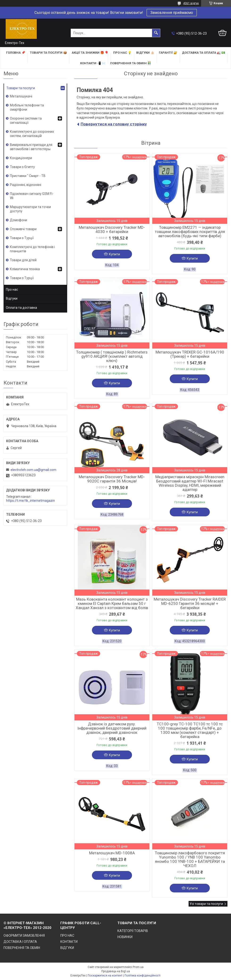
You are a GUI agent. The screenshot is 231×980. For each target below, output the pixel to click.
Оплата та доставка (21, 308)
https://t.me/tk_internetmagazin (31, 501)
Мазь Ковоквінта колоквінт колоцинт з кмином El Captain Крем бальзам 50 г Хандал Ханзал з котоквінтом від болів (112, 603)
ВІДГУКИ (67, 948)
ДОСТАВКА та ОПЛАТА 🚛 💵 (204, 53)
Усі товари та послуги (206, 904)
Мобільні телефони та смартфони (27, 107)
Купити (114, 254)
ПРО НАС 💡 (122, 53)
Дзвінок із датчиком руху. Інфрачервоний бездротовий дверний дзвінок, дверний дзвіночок (112, 728)
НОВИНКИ (125, 937)
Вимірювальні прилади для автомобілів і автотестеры (31, 147)
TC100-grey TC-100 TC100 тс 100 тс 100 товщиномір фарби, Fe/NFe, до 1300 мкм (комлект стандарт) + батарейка (190, 730)
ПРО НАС (67, 936)
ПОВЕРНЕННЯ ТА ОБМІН (22, 948)
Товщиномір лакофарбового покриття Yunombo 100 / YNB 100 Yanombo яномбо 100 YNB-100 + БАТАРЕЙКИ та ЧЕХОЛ (190, 859)
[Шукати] (156, 33)
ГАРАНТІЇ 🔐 (168, 53)
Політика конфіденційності (142, 976)
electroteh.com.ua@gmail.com (33, 470)
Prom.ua (138, 967)
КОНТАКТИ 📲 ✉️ (93, 63)
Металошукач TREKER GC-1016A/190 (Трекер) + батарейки (190, 354)
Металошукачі (21, 96)
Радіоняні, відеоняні (26, 185)
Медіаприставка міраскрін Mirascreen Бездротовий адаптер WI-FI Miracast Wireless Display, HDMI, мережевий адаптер (190, 483)
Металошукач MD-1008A (112, 853)
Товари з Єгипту (22, 167)
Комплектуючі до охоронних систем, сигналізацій (32, 134)
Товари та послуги (21, 88)
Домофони (19, 220)
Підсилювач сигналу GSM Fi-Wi (32, 196)
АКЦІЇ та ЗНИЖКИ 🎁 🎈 (90, 53)
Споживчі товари (23, 229)
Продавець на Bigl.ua (116, 971)
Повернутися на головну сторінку (114, 124)
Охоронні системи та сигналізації (26, 120)
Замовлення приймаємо (172, 13)
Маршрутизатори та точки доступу (30, 209)
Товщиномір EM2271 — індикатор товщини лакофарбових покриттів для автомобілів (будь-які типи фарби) (190, 232)
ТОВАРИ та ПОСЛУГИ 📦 (48, 53)
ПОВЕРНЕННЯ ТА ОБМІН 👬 (131, 63)
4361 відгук (191, 3)
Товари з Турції (22, 238)
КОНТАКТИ (69, 942)
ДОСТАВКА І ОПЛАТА (20, 942)
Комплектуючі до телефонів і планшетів (32, 249)
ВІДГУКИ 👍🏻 (145, 53)
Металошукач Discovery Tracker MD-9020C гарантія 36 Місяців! (112, 479)
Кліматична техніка (25, 269)
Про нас (12, 289)
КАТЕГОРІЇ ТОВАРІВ (133, 931)
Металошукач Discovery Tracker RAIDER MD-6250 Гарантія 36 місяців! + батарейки (190, 603)
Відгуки (12, 298)
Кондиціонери (21, 158)
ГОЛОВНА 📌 (16, 53)
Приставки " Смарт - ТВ (28, 176)
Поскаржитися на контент (105, 976)
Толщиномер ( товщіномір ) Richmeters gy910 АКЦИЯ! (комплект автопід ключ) (112, 356)
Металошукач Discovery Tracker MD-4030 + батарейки (112, 229)
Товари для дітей (23, 260)
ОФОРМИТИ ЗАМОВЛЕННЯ (24, 936)
